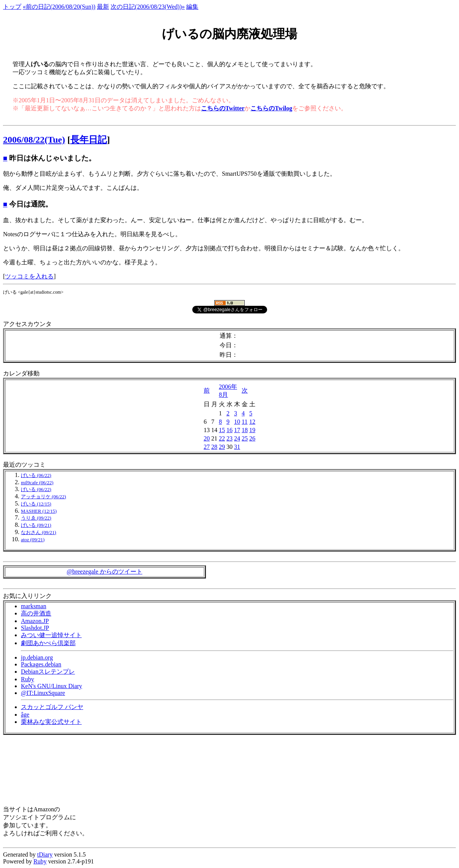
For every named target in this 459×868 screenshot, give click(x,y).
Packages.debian (41, 664)
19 (252, 430)
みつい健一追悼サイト (51, 635)
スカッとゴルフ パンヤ (52, 707)
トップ (12, 7)
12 (252, 422)
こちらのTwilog (271, 108)
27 (207, 447)
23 (230, 438)
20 (207, 438)
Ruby (28, 679)
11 (245, 422)
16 (230, 430)
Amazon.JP (35, 621)
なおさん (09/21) (39, 533)
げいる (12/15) (36, 504)
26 (252, 438)
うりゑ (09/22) (36, 518)
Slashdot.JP (35, 628)
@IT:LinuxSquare (43, 693)
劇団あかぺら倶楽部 (48, 643)
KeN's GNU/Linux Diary (51, 686)
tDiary (45, 854)
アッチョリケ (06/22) (44, 497)
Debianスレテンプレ (48, 672)
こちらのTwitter (223, 108)
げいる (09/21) (36, 525)
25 (245, 438)
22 (222, 438)
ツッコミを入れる (29, 276)
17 (237, 430)
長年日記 (89, 140)
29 (222, 447)
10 (237, 422)
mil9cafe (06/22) (37, 483)
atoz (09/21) (33, 540)
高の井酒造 (36, 613)
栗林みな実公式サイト (51, 722)
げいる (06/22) (36, 475)
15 (222, 430)
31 (237, 447)
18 (245, 430)
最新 (103, 7)
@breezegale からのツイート (104, 572)
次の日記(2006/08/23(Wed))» (148, 7)
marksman (34, 606)
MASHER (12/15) (39, 511)
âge (25, 715)
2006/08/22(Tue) (34, 140)
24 (237, 438)
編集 (192, 7)
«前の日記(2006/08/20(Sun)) (59, 7)
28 (214, 447)
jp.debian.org (37, 657)
